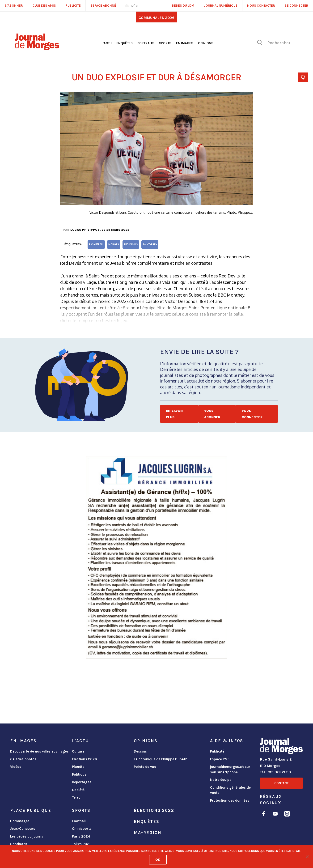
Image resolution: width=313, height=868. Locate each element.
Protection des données (230, 800)
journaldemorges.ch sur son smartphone (230, 769)
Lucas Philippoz (85, 230)
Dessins (140, 751)
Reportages (82, 782)
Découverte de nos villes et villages (39, 751)
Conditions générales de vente (230, 790)
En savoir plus (175, 414)
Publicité (217, 751)
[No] (307, 857)
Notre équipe (221, 780)
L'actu (107, 43)
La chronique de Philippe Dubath (161, 759)
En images (185, 43)
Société (78, 790)
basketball (96, 245)
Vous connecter (252, 414)
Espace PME (220, 759)
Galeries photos (23, 759)
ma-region (148, 833)
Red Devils (131, 245)
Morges (114, 245)
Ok (158, 860)
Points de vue (145, 767)
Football (79, 821)
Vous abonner (212, 414)
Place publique (31, 810)
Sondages (19, 844)
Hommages (20, 821)
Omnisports (82, 829)
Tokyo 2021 (81, 844)
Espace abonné (103, 6)
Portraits (146, 43)
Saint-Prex (150, 245)
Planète (78, 767)
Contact (281, 783)
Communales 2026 (156, 18)
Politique (79, 774)
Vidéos (16, 767)
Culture (78, 751)
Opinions (206, 43)
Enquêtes (125, 43)
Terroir (77, 797)
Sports (165, 43)
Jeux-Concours (23, 829)
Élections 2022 (154, 810)
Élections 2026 (85, 759)
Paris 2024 (81, 836)
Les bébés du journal (27, 836)
